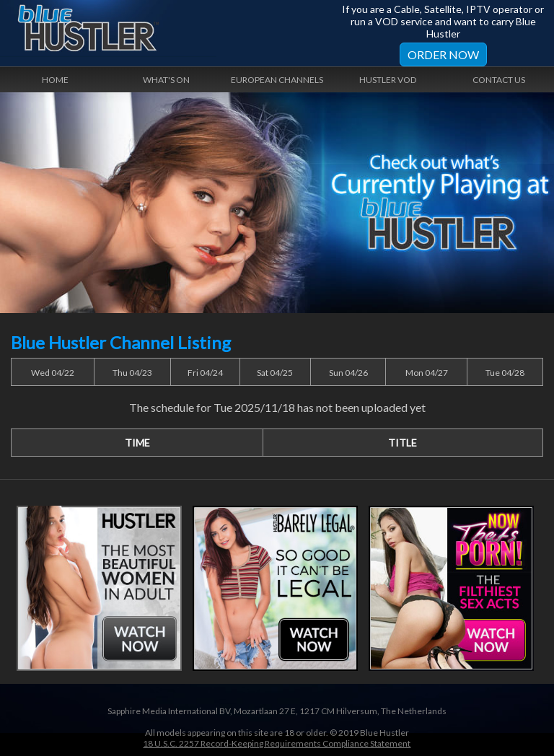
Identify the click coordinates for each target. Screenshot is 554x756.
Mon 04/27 (427, 373)
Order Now (443, 54)
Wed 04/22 (53, 373)
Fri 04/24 (205, 373)
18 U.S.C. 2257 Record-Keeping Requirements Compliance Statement (277, 743)
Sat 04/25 (275, 373)
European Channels (277, 80)
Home (55, 80)
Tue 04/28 (505, 373)
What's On (166, 80)
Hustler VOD (388, 80)
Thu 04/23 (132, 373)
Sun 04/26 (348, 373)
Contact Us (499, 80)
